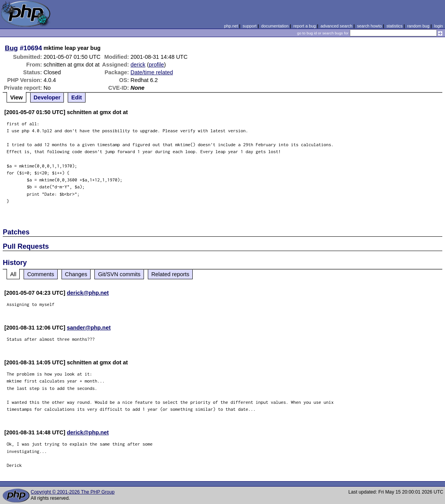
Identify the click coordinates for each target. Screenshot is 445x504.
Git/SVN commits (119, 274)
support (250, 26)
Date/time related (152, 72)
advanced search (336, 26)
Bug (12, 48)
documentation (275, 26)
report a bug (305, 26)
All (13, 274)
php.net (231, 26)
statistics (395, 26)
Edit (76, 97)
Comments (41, 274)
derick (138, 65)
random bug (418, 26)
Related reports (170, 274)
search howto (369, 26)
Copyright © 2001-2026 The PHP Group (73, 492)
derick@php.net (88, 293)
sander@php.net (89, 328)
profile (157, 65)
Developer (47, 97)
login (439, 26)
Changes (76, 274)
